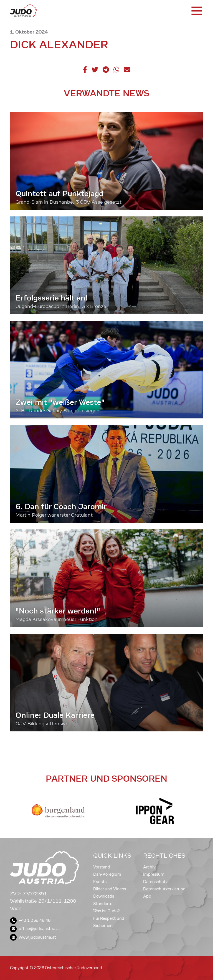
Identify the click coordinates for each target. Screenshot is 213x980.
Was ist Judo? (106, 911)
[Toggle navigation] (196, 11)
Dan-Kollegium (107, 874)
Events (100, 882)
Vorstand (102, 867)
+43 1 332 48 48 (30, 920)
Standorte (103, 904)
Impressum (154, 874)
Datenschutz (155, 882)
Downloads (104, 896)
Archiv (149, 867)
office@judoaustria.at (35, 929)
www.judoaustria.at (33, 937)
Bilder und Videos (110, 889)
